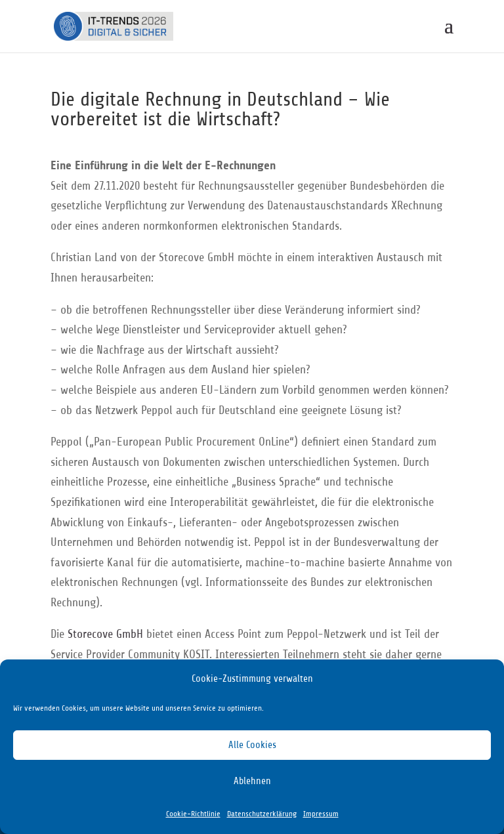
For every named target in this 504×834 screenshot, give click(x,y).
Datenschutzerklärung (262, 814)
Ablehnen (252, 781)
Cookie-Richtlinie (193, 814)
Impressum (321, 814)
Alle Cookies (252, 745)
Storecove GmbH (105, 634)
